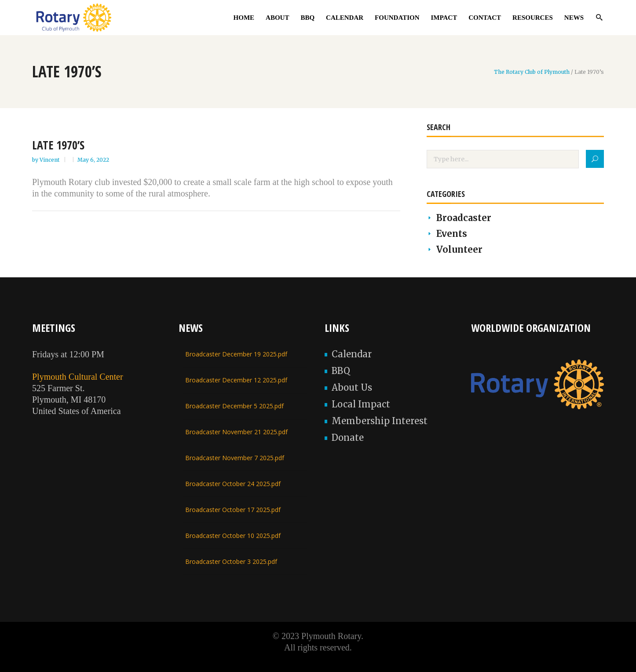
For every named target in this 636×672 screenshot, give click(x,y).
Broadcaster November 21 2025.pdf (236, 432)
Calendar (352, 354)
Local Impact (361, 404)
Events (452, 234)
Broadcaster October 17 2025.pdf (233, 510)
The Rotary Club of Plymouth (532, 72)
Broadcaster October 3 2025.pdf (231, 561)
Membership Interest (380, 421)
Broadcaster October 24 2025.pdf (233, 484)
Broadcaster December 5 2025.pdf (234, 406)
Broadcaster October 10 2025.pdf (233, 536)
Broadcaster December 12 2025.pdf (236, 380)
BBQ (341, 371)
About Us (352, 387)
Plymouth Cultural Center (78, 377)
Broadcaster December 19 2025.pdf (236, 354)
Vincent (50, 160)
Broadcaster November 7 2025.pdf (235, 458)
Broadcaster (464, 218)
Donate (348, 438)
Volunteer (459, 249)
